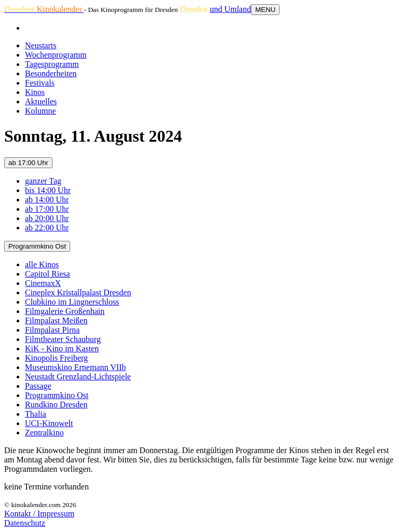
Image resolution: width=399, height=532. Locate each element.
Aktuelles (41, 101)
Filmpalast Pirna (52, 330)
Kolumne (41, 111)
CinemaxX (43, 283)
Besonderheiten (51, 73)
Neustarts (41, 45)
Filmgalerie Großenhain (65, 311)
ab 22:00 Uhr (47, 228)
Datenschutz (25, 523)
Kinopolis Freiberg (56, 358)
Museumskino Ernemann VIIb (75, 367)
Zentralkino (44, 433)
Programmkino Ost (37, 246)
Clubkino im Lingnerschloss (72, 302)
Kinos (35, 92)
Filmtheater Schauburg (63, 339)
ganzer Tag (43, 181)
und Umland (231, 9)
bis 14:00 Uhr (48, 190)
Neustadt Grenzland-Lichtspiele (78, 377)
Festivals (40, 83)
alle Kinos (42, 264)
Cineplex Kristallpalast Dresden (78, 292)
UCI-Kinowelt (49, 423)
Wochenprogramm (56, 55)
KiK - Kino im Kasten (62, 349)
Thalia (36, 414)
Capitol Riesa (48, 274)
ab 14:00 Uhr (47, 200)
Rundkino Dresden (56, 405)
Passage (38, 386)
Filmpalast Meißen (56, 320)
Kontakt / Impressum (39, 514)
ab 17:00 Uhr (28, 163)
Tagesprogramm (52, 64)
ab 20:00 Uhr (47, 218)
